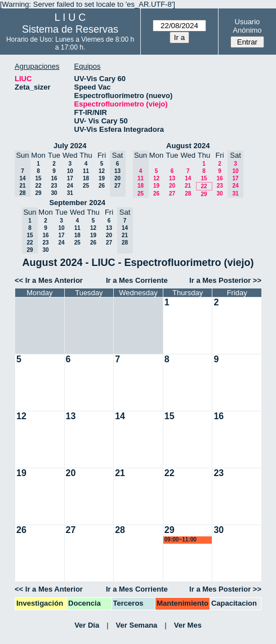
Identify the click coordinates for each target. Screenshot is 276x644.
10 (70, 171)
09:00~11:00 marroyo (181, 540)
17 (70, 178)
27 (172, 194)
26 (102, 186)
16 (54, 178)
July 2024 (70, 146)
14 (188, 178)
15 (38, 178)
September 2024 (77, 203)
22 (38, 186)
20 (172, 186)
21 (188, 186)
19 (102, 178)
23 (54, 186)
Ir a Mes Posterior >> (225, 280)
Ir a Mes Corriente (137, 280)
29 (38, 193)
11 (86, 171)
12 (102, 171)
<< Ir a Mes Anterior (49, 280)
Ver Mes (188, 625)
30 (54, 193)
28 (188, 194)
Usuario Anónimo (247, 26)
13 (172, 178)
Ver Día (87, 625)
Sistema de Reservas (70, 29)
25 (86, 186)
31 (70, 193)
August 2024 (188, 146)
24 (70, 186)
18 (86, 178)
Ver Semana (137, 625)
